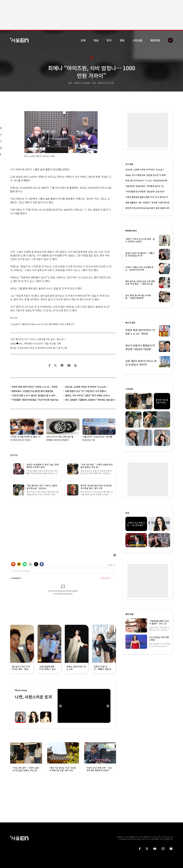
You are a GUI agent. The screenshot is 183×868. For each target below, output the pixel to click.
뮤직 (109, 40)
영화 (122, 40)
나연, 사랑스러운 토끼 (33, 697)
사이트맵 (164, 837)
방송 (96, 40)
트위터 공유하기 (55, 365)
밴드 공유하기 (76, 365)
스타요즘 (137, 40)
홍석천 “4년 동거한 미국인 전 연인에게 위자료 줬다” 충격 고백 (39, 348)
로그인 (171, 837)
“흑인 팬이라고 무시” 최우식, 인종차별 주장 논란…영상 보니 (38, 339)
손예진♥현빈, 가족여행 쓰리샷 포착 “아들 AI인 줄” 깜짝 (36, 344)
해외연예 (155, 40)
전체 (83, 40)
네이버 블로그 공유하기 (69, 365)
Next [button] (108, 706)
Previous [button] (60, 706)
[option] (84, 706)
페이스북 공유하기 (50, 365)
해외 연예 (129, 614)
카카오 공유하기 (62, 365)
